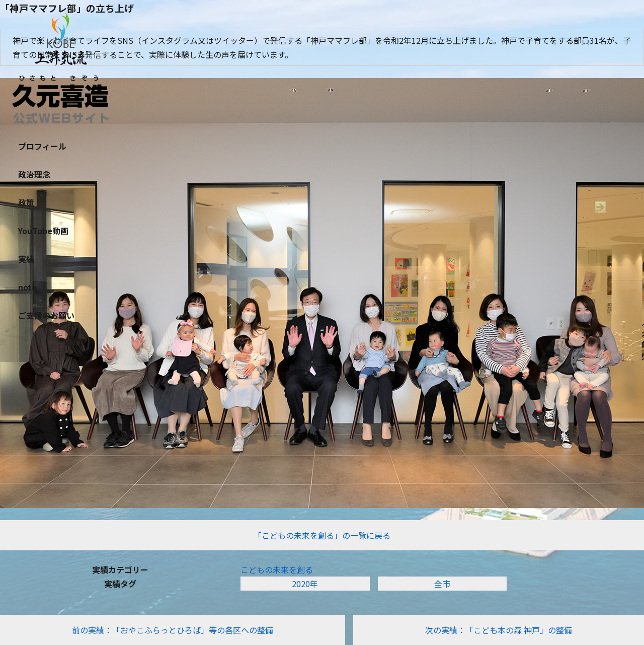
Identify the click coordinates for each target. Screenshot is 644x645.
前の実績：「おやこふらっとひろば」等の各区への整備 (173, 630)
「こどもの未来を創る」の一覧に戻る (322, 535)
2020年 (305, 584)
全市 (442, 584)
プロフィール (42, 146)
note (27, 287)
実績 (26, 259)
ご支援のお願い (46, 315)
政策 (26, 202)
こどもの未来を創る (277, 569)
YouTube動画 (43, 231)
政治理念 (34, 174)
